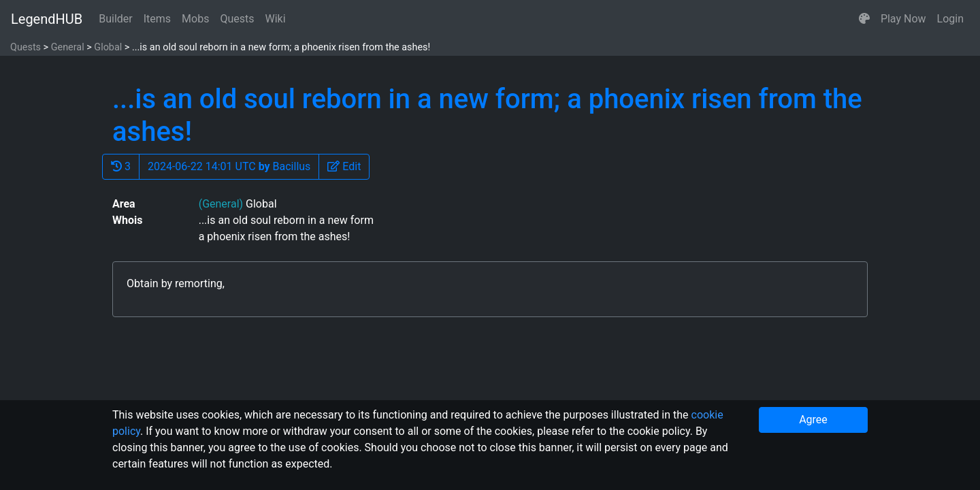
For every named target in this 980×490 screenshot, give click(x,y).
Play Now (903, 19)
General (68, 47)
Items (157, 19)
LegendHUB (47, 19)
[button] (864, 19)
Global (108, 47)
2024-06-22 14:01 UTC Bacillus (229, 166)
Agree (813, 420)
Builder (116, 19)
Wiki (276, 19)
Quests (237, 19)
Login (950, 19)
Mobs (195, 19)
